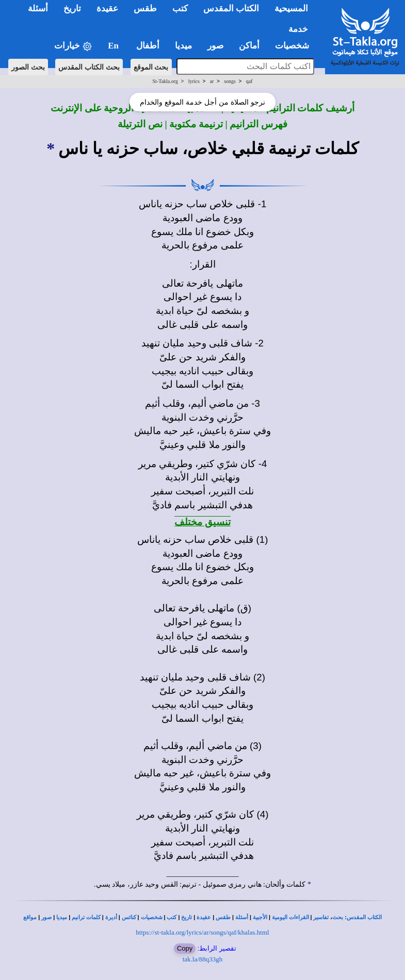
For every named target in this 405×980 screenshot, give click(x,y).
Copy (185, 948)
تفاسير (321, 917)
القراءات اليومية (290, 917)
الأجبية (260, 917)
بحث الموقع (151, 67)
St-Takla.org (165, 81)
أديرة (111, 917)
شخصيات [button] (295, 46)
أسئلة (242, 917)
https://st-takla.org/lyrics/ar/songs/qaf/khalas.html (202, 932)
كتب (172, 917)
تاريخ (187, 917)
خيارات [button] (73, 46)
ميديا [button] (183, 46)
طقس (223, 917)
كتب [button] (180, 9)
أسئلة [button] (38, 9)
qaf (249, 81)
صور (46, 917)
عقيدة (204, 917)
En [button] (114, 46)
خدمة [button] (298, 29)
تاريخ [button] (72, 9)
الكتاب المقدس (364, 917)
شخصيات (152, 917)
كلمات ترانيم (86, 917)
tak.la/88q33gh (203, 959)
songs (230, 81)
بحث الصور (28, 67)
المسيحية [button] (291, 9)
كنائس (129, 917)
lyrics (194, 81)
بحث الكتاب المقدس (89, 67)
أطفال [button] (148, 46)
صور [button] (215, 46)
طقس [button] (145, 9)
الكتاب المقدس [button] (231, 9)
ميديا (62, 917)
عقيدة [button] (107, 9)
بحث (338, 917)
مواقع (30, 917)
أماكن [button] (249, 46)
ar (212, 81)
